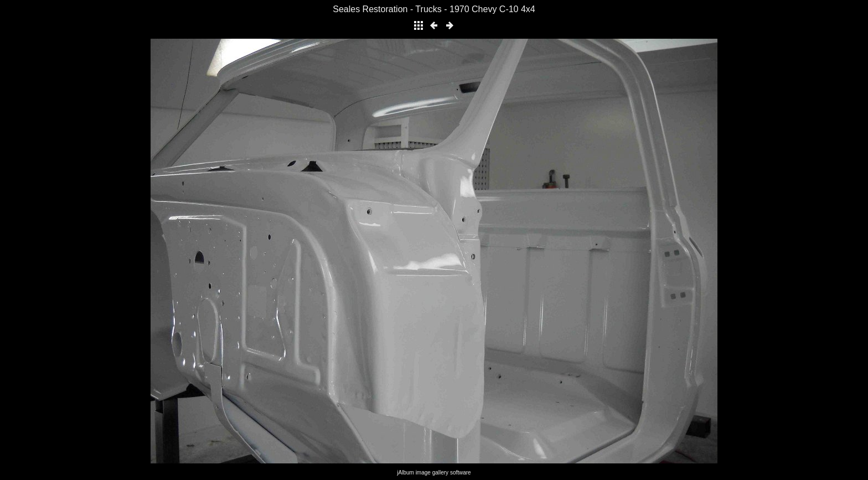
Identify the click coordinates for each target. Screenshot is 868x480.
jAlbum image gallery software (434, 473)
